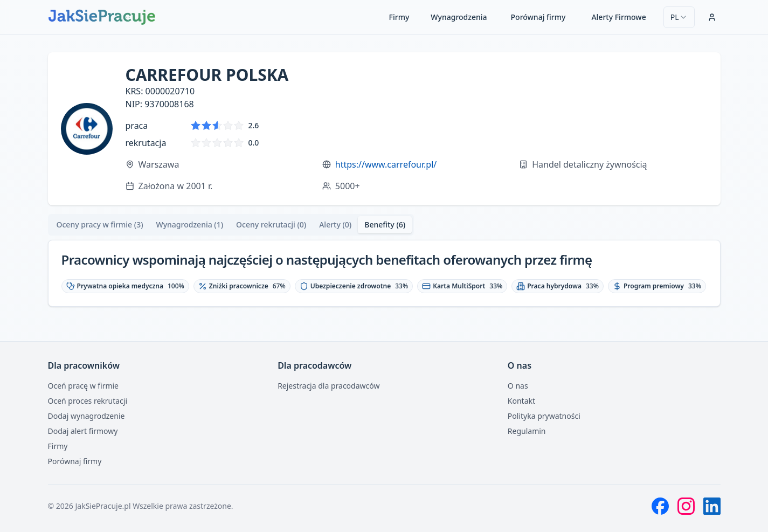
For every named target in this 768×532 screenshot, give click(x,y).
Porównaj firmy (538, 17)
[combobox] (679, 17)
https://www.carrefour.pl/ (386, 164)
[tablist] (231, 225)
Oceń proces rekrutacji (88, 401)
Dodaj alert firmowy (83, 431)
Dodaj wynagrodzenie (87, 416)
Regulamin (527, 431)
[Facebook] (660, 506)
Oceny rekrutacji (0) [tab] (271, 224)
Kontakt (521, 401)
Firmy (399, 17)
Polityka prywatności (544, 416)
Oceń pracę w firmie (84, 386)
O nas (518, 386)
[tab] (100, 225)
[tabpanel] (384, 273)
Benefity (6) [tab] (385, 224)
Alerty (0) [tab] (335, 224)
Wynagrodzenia (459, 17)
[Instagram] (686, 506)
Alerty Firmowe (618, 17)
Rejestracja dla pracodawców (328, 386)
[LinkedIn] (712, 506)
